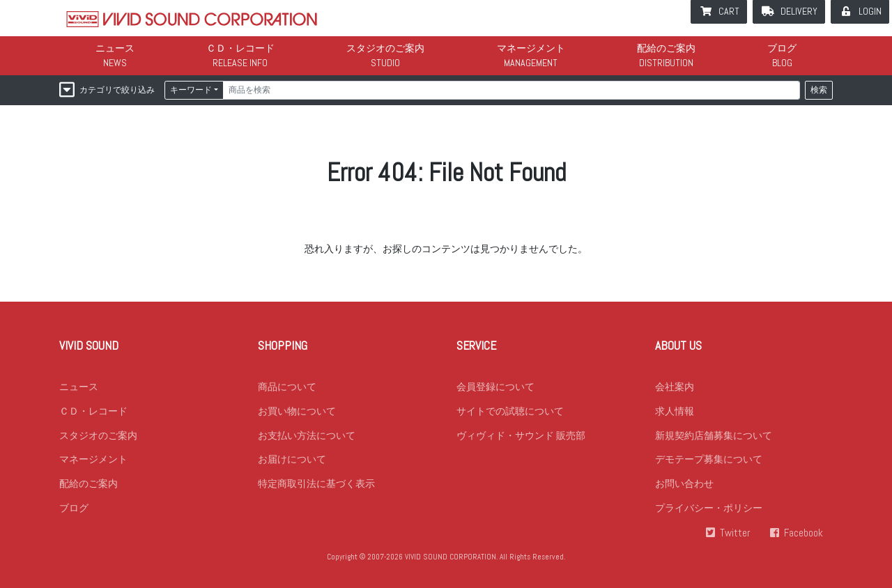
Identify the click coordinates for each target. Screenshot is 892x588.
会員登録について (495, 387)
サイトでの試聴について (510, 411)
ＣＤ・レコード (240, 48)
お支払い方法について (307, 435)
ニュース (115, 48)
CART (729, 11)
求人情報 (675, 411)
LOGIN (870, 11)
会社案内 (675, 387)
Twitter (735, 534)
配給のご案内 (666, 48)
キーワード (191, 90)
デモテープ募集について (709, 460)
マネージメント (531, 48)
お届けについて (292, 460)
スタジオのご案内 (385, 48)
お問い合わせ (684, 484)
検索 (819, 90)
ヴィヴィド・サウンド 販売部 (521, 435)
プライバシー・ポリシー (709, 509)
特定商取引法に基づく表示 (316, 484)
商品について (287, 387)
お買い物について (297, 411)
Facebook (803, 534)
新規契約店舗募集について (714, 435)
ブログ (782, 48)
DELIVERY (799, 11)
